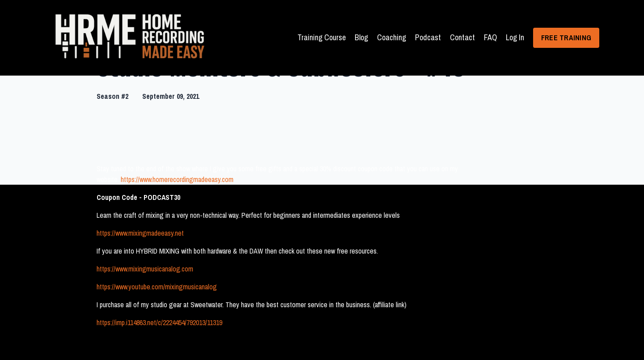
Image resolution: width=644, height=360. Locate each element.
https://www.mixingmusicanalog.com (145, 269)
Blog (361, 37)
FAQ (490, 37)
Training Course (322, 37)
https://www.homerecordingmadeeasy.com (177, 179)
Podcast (428, 37)
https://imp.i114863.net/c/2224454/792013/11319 (159, 322)
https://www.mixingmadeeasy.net (140, 233)
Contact (462, 37)
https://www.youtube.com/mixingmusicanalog (157, 287)
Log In (515, 37)
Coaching (392, 37)
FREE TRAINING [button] (566, 38)
